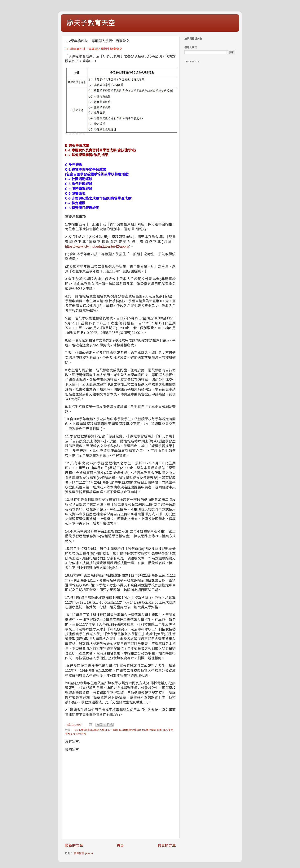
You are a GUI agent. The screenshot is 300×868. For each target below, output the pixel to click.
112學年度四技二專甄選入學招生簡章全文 (94, 49)
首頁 (120, 846)
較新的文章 (74, 846)
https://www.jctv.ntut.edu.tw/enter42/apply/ (97, 246)
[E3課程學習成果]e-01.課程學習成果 (141, 730)
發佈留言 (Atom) (83, 853)
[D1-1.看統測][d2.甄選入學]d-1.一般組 (96, 730)
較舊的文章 (167, 846)
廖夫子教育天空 (91, 23)
